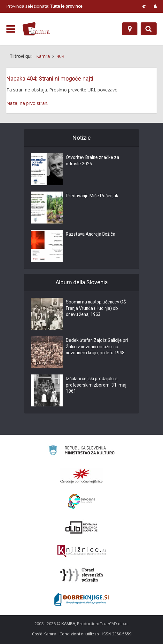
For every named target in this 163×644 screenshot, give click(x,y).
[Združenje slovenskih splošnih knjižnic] (82, 551)
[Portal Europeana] (82, 502)
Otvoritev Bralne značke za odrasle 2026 (93, 161)
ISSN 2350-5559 (117, 634)
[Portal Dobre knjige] (81, 599)
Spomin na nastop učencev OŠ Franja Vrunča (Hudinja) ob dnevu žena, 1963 (97, 309)
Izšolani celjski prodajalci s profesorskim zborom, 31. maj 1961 (96, 386)
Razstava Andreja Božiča (91, 235)
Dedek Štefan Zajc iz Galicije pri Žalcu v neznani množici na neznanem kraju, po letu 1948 (97, 347)
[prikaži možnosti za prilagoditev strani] (144, 6)
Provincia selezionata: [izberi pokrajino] (44, 6)
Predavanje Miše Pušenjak (92, 196)
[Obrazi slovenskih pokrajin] (82, 575)
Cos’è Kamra (44, 634)
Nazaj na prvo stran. (27, 103)
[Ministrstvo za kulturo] (82, 451)
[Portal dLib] (81, 527)
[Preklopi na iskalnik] (149, 29)
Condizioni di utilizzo (79, 634)
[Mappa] (130, 29)
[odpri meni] (11, 29)
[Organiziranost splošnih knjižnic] (81, 476)
